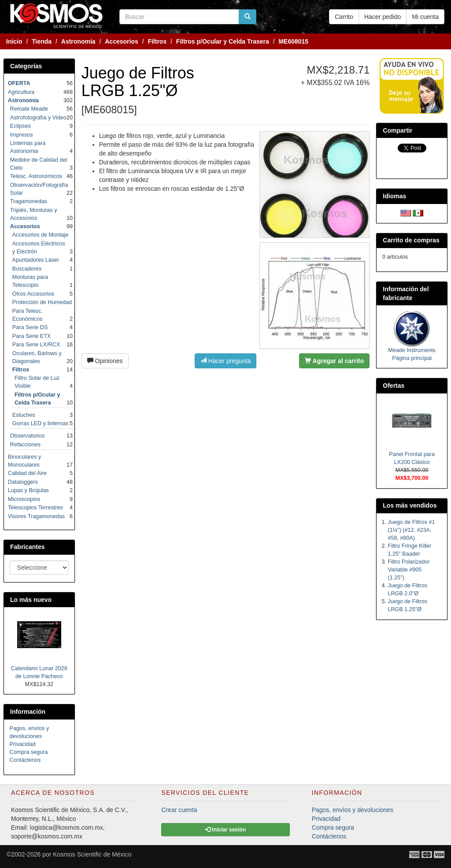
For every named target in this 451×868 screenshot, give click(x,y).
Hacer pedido (383, 17)
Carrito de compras (411, 240)
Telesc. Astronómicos (36, 176)
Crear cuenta (179, 810)
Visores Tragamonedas (36, 516)
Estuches (24, 415)
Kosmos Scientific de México (92, 854)
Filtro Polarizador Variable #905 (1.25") (409, 570)
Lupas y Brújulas (28, 490)
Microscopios (24, 499)
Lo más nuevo (31, 600)
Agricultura (21, 92)
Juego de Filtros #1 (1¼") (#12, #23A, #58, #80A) (412, 530)
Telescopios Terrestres (35, 508)
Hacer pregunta (225, 361)
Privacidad (23, 744)
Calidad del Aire (27, 473)
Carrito (344, 17)
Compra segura (29, 752)
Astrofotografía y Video (38, 118)
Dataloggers (23, 482)
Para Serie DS (30, 327)
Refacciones (25, 445)
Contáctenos (25, 760)
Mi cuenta (425, 17)
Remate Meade (29, 109)
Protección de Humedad (42, 302)
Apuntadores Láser (36, 260)
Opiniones (105, 361)
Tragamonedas (29, 201)
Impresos (22, 135)
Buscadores (27, 269)
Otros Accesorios (33, 294)
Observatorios (27, 436)
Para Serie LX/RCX (36, 345)
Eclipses (20, 126)
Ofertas (394, 386)
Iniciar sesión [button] (225, 830)
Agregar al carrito (334, 361)
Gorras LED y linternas (40, 423)
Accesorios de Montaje (40, 235)
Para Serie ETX (32, 336)
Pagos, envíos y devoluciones (353, 810)
